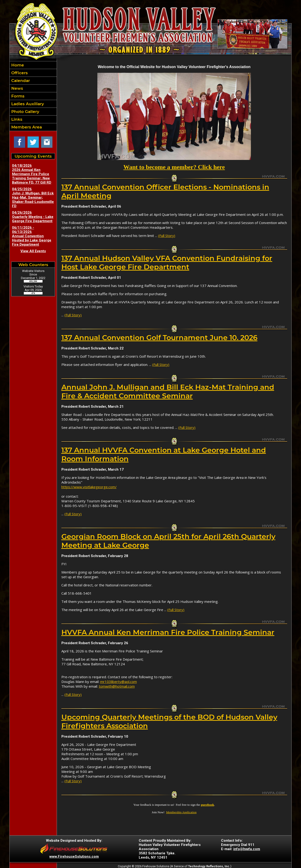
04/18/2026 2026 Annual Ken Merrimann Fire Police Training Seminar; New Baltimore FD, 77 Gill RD (32, 174)
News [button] (17, 88)
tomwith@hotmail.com (117, 686)
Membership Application (181, 812)
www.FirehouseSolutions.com (74, 856)
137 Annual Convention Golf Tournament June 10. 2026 (159, 338)
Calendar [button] (20, 81)
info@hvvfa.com (247, 849)
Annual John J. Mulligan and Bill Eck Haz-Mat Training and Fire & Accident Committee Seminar (168, 391)
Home (17, 65)
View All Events (33, 251)
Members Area (26, 127)
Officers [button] (19, 73)
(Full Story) (167, 236)
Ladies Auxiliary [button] (27, 104)
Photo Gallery (25, 112)
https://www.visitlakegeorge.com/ (89, 487)
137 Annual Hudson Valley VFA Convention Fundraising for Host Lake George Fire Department (167, 263)
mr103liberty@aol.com (119, 682)
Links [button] (16, 119)
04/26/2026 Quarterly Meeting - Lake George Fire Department (33, 217)
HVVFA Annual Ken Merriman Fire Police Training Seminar (168, 632)
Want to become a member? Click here (174, 167)
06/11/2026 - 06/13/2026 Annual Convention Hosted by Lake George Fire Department (32, 236)
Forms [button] (17, 96)
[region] (33, 96)
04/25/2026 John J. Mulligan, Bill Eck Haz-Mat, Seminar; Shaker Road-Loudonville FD (33, 198)
